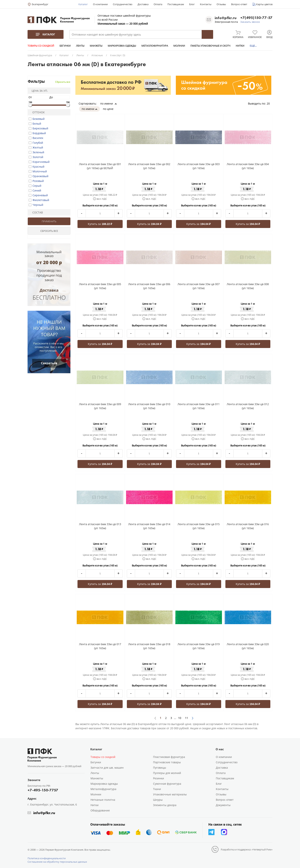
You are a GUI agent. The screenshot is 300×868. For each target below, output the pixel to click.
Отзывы (221, 4)
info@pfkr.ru (226, 18)
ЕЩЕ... (253, 46)
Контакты (206, 4)
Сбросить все (63, 82)
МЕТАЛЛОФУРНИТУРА (155, 46)
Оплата (158, 4)
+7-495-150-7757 (43, 790)
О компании (100, 4)
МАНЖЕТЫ (96, 46)
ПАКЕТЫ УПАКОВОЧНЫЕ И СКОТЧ (210, 46)
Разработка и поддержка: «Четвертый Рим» (247, 849)
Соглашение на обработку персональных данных (57, 862)
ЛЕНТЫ (80, 46)
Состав (36, 212)
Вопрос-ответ (239, 4)
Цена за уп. (38, 91)
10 (180, 718)
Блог (192, 4)
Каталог (83, 4)
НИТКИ (240, 46)
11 (187, 718)
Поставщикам (176, 4)
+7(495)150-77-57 (256, 18)
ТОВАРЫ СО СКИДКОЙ (41, 46)
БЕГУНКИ (65, 46)
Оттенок (37, 112)
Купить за (100, 224)
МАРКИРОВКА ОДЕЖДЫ (122, 46)
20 (270, 103)
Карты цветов (264, 4)
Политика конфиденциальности (47, 858)
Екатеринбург (40, 4)
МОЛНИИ (179, 46)
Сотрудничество (123, 4)
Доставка (143, 4)
